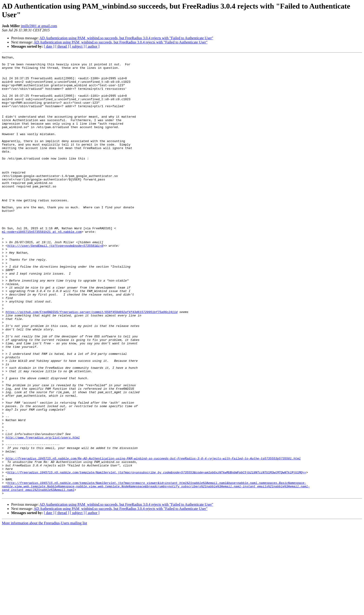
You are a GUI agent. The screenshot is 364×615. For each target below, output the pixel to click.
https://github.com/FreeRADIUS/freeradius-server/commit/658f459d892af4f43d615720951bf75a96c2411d (92, 363)
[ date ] (49, 46)
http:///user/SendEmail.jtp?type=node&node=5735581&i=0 (55, 284)
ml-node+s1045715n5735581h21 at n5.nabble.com (42, 267)
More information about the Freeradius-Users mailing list (44, 611)
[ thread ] (62, 46)
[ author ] (93, 46)
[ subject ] (77, 46)
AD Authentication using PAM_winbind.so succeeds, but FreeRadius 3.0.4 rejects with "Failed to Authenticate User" (126, 38)
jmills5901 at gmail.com (39, 26)
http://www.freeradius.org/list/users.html (43, 514)
